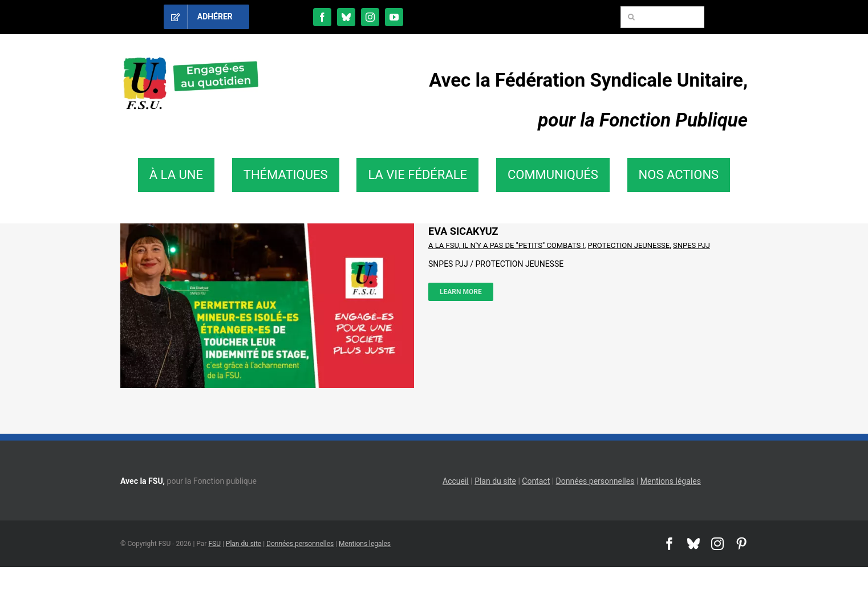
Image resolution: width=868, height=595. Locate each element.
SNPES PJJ (691, 245)
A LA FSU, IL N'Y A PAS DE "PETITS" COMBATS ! (506, 245)
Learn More (461, 292)
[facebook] (322, 17)
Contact (536, 481)
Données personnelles (595, 481)
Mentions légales (671, 481)
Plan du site (495, 481)
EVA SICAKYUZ (463, 231)
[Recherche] (631, 17)
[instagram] (370, 17)
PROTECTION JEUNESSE (629, 245)
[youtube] (394, 17)
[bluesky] (346, 17)
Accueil (456, 481)
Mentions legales (365, 544)
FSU (214, 544)
